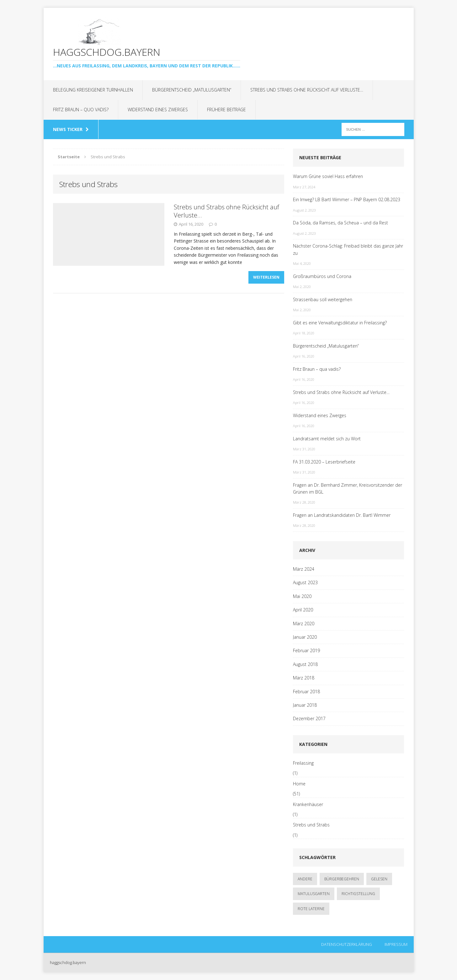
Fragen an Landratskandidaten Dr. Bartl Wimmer (342, 515)
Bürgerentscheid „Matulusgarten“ (192, 90)
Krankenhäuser (308, 804)
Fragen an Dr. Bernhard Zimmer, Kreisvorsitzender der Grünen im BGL (348, 488)
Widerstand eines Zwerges (158, 110)
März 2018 (304, 678)
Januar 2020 (305, 637)
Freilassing (303, 763)
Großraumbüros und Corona (322, 276)
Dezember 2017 (309, 718)
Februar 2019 (306, 650)
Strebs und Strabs (311, 825)
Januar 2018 (305, 705)
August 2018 (305, 664)
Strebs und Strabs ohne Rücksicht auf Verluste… (307, 90)
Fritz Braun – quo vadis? (81, 110)
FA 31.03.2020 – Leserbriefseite (324, 462)
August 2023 (305, 582)
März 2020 (304, 624)
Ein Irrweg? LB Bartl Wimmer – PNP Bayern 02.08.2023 (347, 199)
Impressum (396, 944)
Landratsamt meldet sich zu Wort (327, 439)
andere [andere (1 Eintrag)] (305, 879)
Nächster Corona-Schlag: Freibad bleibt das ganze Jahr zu (348, 249)
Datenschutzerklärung (347, 944)
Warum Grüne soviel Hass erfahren (328, 176)
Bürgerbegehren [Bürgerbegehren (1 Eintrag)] (342, 879)
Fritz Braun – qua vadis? (317, 369)
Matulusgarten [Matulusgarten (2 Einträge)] (314, 894)
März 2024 (304, 569)
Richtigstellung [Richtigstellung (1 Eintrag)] (358, 894)
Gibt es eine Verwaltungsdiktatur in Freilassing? (340, 323)
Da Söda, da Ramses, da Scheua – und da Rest (340, 223)
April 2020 (303, 610)
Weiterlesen (266, 278)
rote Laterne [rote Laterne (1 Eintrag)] (311, 909)
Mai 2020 (302, 596)
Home (299, 784)
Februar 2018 (306, 692)
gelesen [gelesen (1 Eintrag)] (379, 879)
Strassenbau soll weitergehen (323, 299)
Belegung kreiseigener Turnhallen (93, 90)
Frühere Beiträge (226, 110)
